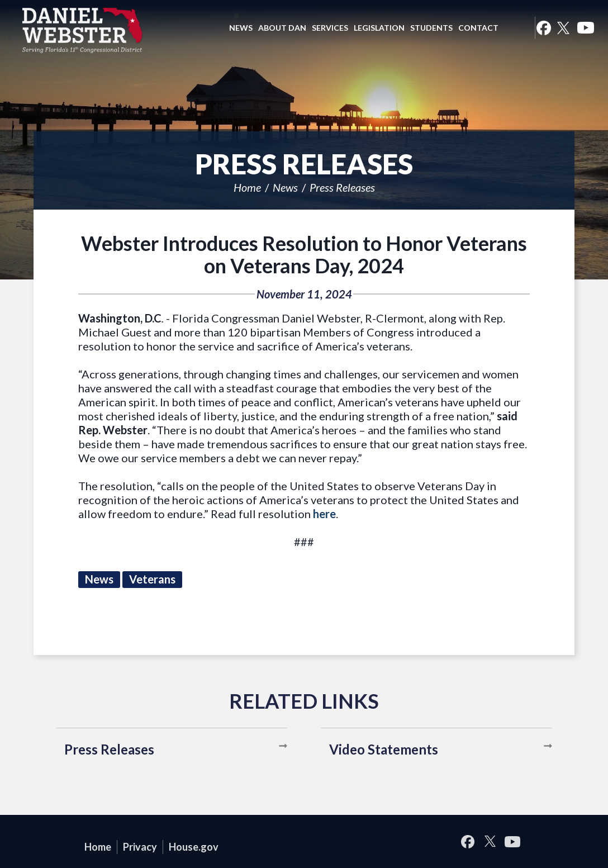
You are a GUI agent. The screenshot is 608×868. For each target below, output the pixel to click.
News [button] (241, 28)
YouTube (586, 28)
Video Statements (384, 749)
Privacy (140, 847)
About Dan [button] (282, 28)
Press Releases (342, 187)
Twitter (563, 28)
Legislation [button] (379, 28)
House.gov (194, 847)
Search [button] (515, 28)
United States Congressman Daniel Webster (83, 30)
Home (247, 187)
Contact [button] (478, 28)
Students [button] (431, 28)
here (324, 514)
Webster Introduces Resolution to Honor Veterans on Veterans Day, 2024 (304, 254)
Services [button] (330, 28)
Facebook (543, 28)
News (285, 187)
